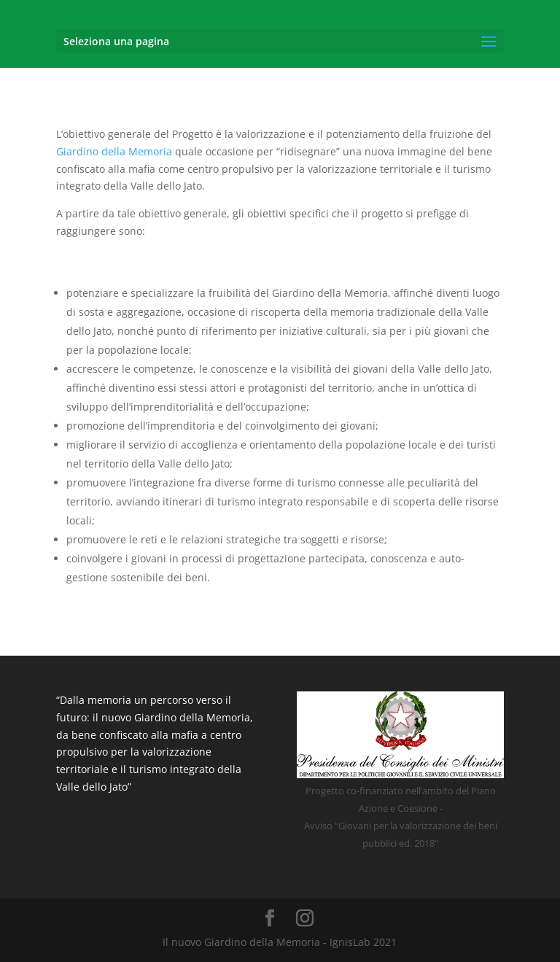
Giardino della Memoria (114, 151)
